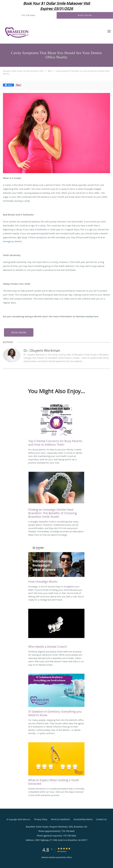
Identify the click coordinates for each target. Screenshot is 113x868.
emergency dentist (12, 241)
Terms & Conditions (60, 819)
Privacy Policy (41, 819)
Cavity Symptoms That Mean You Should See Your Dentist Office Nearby (56, 72)
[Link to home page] (24, 31)
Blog (50, 71)
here (96, 316)
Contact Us (101, 819)
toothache (42, 229)
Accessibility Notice (83, 819)
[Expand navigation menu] (109, 31)
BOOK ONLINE (19, 332)
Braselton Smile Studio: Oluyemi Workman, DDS (23, 71)
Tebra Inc (26, 819)
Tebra (69, 857)
